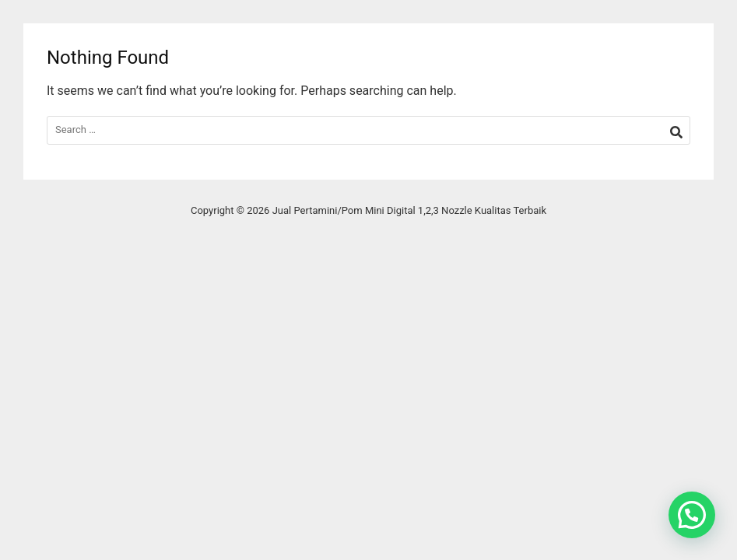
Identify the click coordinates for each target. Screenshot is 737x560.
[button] (692, 515)
